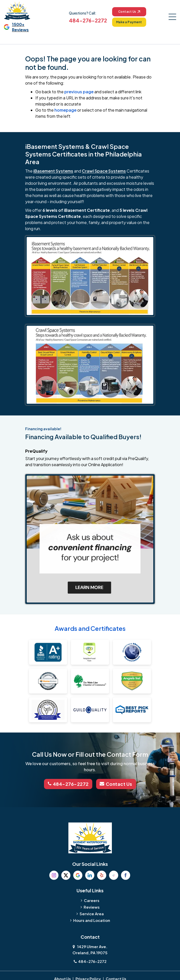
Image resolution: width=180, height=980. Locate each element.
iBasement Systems (53, 171)
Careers (92, 900)
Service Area (92, 913)
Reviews (92, 907)
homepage (65, 110)
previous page (79, 92)
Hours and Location (92, 920)
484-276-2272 (88, 20)
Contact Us (129, 12)
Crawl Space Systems (104, 171)
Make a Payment (129, 22)
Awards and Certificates (90, 628)
